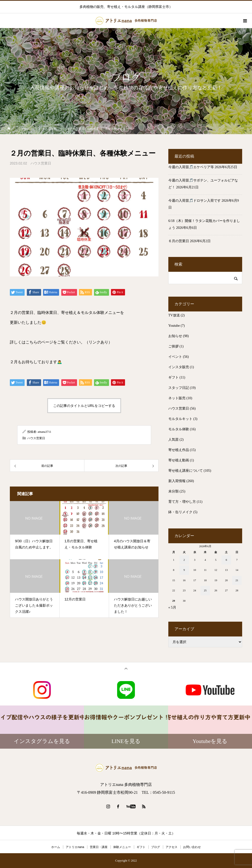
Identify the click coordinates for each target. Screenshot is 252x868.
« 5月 (172, 607)
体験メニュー (122, 847)
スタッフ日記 (179, 388)
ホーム (56, 847)
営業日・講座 (99, 847)
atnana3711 (44, 432)
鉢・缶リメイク (180, 512)
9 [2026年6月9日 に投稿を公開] (184, 570)
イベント (175, 357)
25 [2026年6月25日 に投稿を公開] (205, 590)
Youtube (174, 326)
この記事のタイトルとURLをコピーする (84, 406)
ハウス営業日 (41, 163)
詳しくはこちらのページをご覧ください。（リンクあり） (61, 342)
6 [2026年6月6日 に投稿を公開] (226, 560)
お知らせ (175, 336)
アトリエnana (75, 847)
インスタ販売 (179, 367)
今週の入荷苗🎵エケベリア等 (191, 167)
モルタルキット (180, 419)
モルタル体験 (179, 429)
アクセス (172, 847)
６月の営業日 (179, 241)
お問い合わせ (192, 847)
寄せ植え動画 (179, 460)
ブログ (156, 847)
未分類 (173, 491)
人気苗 (173, 440)
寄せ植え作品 (179, 450)
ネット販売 (177, 398)
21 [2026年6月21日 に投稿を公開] (237, 580)
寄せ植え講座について (186, 471)
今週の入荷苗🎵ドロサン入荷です (195, 201)
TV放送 (174, 315)
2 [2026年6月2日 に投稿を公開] (184, 560)
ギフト (173, 377)
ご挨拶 (173, 346)
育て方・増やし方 (182, 502)
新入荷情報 (177, 481)
